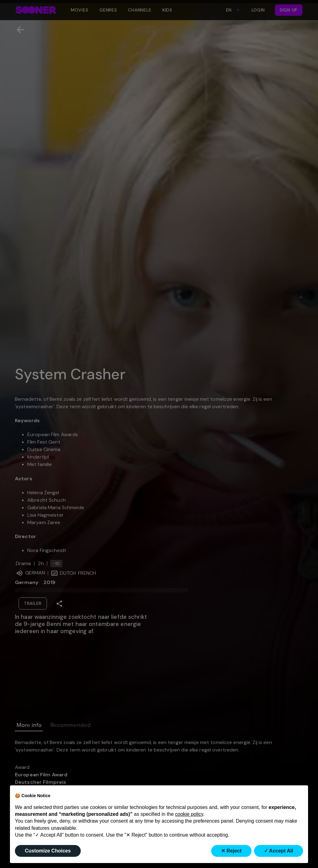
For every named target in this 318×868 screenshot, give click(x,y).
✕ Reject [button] (231, 851)
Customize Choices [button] (48, 851)
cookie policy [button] (189, 814)
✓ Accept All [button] (279, 851)
